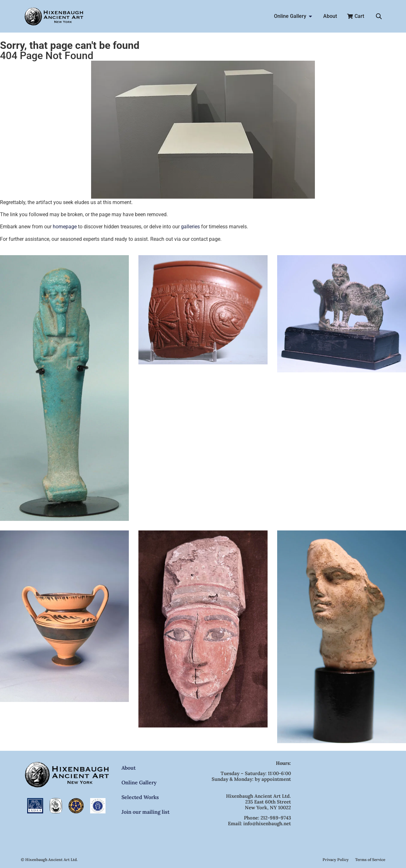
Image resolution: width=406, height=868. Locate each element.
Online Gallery (139, 782)
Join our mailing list (145, 812)
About (129, 768)
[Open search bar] (379, 16)
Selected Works (140, 797)
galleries (190, 227)
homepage (65, 227)
